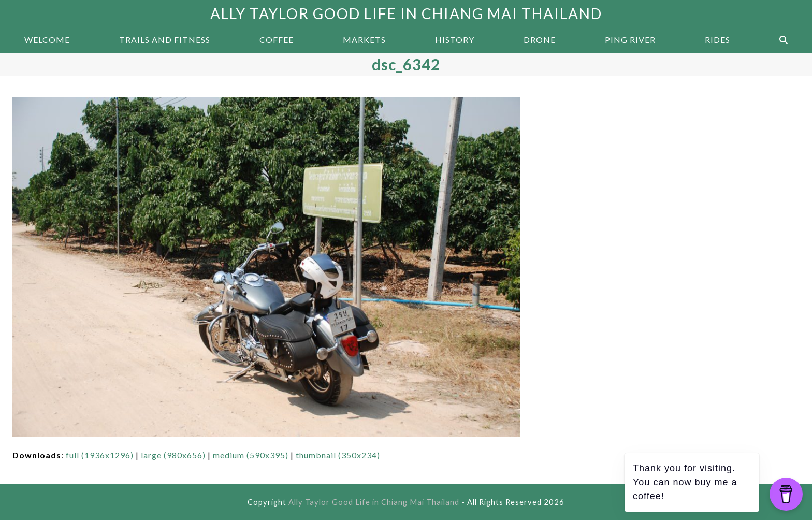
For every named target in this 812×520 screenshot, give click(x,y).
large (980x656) (173, 455)
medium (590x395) (251, 455)
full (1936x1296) (100, 455)
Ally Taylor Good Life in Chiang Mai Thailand (406, 13)
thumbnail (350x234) (338, 455)
